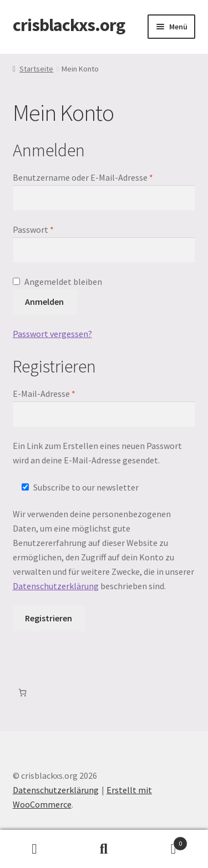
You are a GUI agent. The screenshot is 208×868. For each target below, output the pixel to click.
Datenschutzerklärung (56, 586)
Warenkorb (163, 841)
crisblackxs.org (69, 25)
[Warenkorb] (22, 693)
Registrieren (49, 618)
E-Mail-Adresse (67, 393)
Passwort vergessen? (52, 334)
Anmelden (44, 302)
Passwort (56, 229)
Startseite (36, 69)
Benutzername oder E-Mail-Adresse (104, 177)
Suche (104, 849)
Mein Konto (35, 849)
